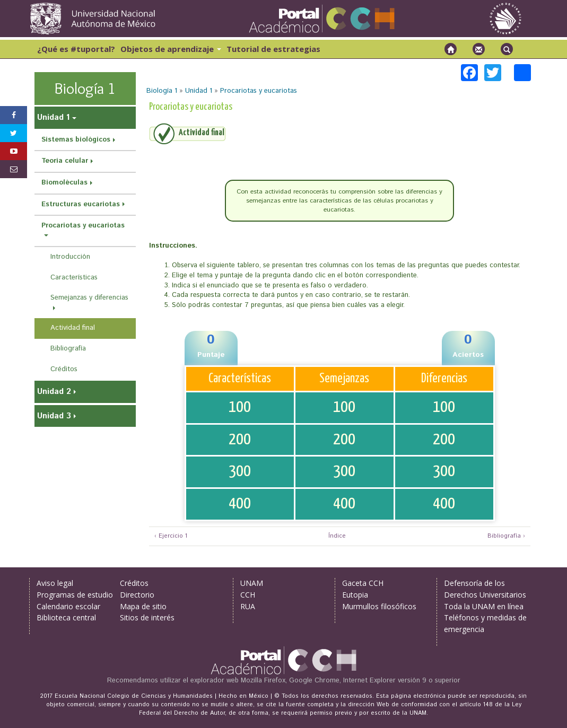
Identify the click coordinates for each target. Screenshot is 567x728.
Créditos (64, 369)
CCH (248, 595)
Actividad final (73, 328)
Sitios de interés (147, 617)
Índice (336, 536)
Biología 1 (162, 91)
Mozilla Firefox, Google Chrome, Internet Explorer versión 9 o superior (351, 681)
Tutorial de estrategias (273, 49)
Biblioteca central (66, 617)
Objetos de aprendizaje (171, 49)
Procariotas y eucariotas (259, 91)
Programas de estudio (75, 595)
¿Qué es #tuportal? (76, 49)
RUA (248, 606)
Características (74, 278)
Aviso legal (55, 583)
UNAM (252, 583)
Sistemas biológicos (76, 140)
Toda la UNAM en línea (484, 606)
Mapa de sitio (143, 606)
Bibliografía (68, 349)
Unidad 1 (199, 91)
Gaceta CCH (363, 583)
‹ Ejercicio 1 (171, 536)
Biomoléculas (64, 183)
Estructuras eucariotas (81, 204)
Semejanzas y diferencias (89, 298)
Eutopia (355, 595)
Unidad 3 (54, 416)
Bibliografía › (506, 536)
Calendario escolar (68, 606)
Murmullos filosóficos (379, 606)
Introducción (70, 257)
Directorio (137, 595)
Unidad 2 (54, 392)
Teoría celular (65, 161)
